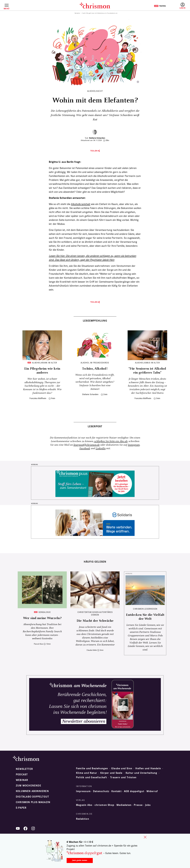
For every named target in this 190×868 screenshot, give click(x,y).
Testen (160, 6)
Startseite (77, 13)
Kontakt (116, 791)
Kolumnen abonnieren (32, 791)
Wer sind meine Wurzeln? (42, 618)
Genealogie (45, 612)
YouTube (18, 828)
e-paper (21, 808)
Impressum (83, 791)
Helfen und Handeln (148, 768)
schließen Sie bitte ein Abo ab (111, 441)
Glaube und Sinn (122, 768)
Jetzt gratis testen (80, 860)
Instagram (134, 445)
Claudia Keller (92, 650)
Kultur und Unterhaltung (141, 773)
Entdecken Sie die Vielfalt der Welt (145, 617)
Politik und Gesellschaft (92, 777)
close (145, 837)
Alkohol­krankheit (81, 204)
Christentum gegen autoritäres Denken (95, 613)
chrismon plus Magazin (33, 802)
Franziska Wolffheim (38, 398)
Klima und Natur (87, 773)
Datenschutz (101, 791)
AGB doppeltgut (134, 791)
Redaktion (83, 819)
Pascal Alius (39, 644)
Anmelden (183, 6)
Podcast (22, 775)
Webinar (22, 780)
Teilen (94, 151)
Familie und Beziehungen (92, 768)
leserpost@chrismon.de (87, 445)
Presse (138, 805)
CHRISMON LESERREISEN (145, 609)
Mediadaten (124, 805)
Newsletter (24, 769)
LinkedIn (101, 448)
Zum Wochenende (28, 786)
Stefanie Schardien (97, 138)
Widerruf (152, 791)
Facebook (85, 448)
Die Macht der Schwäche (95, 621)
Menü (7, 9)
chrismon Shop (104, 805)
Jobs (148, 805)
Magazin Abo (84, 805)
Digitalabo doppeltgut (32, 797)
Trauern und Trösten (123, 777)
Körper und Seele (111, 773)
